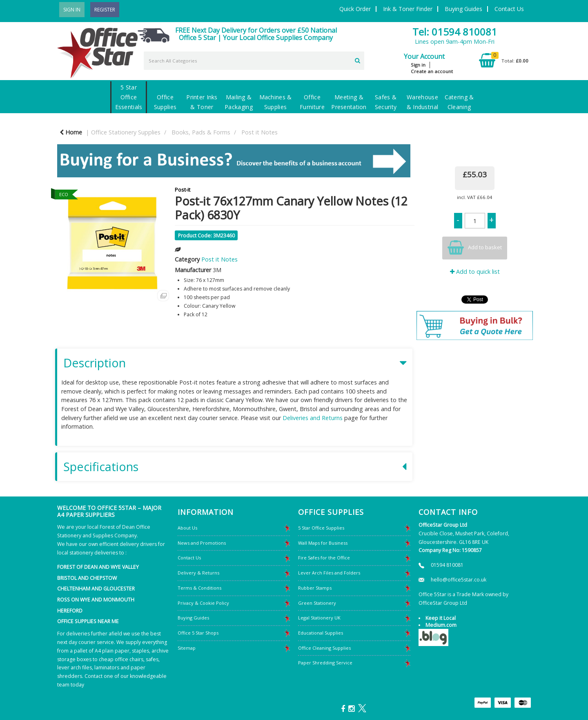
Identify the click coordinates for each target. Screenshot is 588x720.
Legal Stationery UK (319, 618)
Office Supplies (165, 102)
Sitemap (187, 648)
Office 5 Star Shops (198, 633)
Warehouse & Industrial (422, 102)
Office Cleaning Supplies (324, 648)
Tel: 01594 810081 (455, 32)
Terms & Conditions (199, 588)
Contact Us (509, 9)
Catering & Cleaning (459, 102)
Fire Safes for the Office (324, 558)
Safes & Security (386, 102)
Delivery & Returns (198, 573)
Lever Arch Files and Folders (329, 573)
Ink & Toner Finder (408, 9)
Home (71, 132)
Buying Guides (463, 9)
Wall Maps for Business (323, 543)
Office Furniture (312, 102)
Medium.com (441, 625)
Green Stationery (317, 603)
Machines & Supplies (276, 102)
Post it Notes (259, 132)
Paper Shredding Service (325, 663)
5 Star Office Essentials (129, 97)
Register (105, 10)
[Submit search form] (357, 60)
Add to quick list (475, 272)
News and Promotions (202, 543)
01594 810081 (447, 565)
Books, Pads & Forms (201, 132)
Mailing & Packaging (239, 102)
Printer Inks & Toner (202, 102)
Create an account (432, 71)
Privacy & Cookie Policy (203, 603)
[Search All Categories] (254, 61)
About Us (187, 528)
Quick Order (355, 9)
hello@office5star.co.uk (459, 580)
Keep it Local (441, 618)
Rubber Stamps (315, 588)
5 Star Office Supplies (321, 528)
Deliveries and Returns (313, 418)
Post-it (183, 190)
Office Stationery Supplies (126, 132)
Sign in (418, 65)
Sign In (72, 10)
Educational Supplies (321, 633)
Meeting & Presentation (349, 102)
